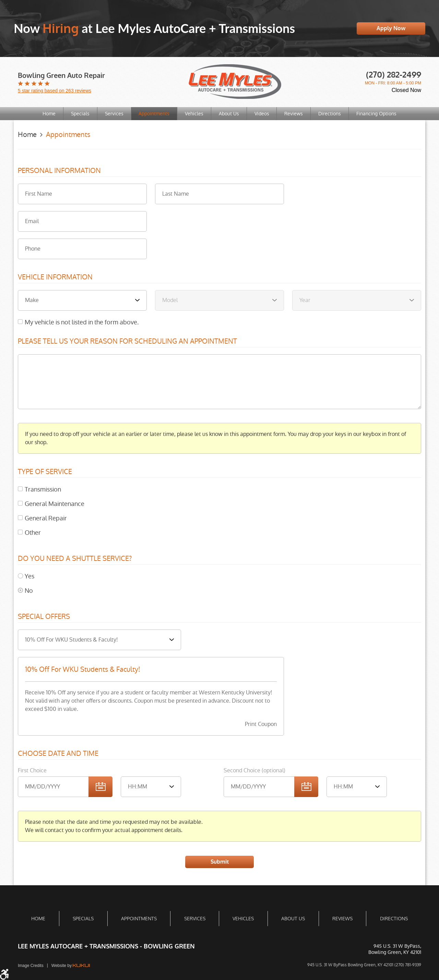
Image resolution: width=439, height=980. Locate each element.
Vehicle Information (55, 277)
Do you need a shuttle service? (75, 559)
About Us (229, 114)
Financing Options (380, 114)
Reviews (296, 114)
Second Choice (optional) (254, 770)
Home (46, 114)
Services (112, 114)
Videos (263, 114)
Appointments (153, 114)
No (29, 591)
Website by (71, 966)
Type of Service (45, 472)
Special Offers (44, 617)
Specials (78, 114)
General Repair (46, 518)
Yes (29, 576)
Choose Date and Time (58, 754)
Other (33, 533)
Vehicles (194, 114)
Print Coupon (261, 724)
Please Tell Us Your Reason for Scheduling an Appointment (127, 342)
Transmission (43, 489)
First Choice (32, 770)
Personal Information (59, 171)
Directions (332, 114)
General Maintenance (55, 504)
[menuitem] (46, 114)
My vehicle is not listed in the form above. (82, 322)
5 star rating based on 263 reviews (55, 91)
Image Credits (31, 966)
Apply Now (391, 28)
